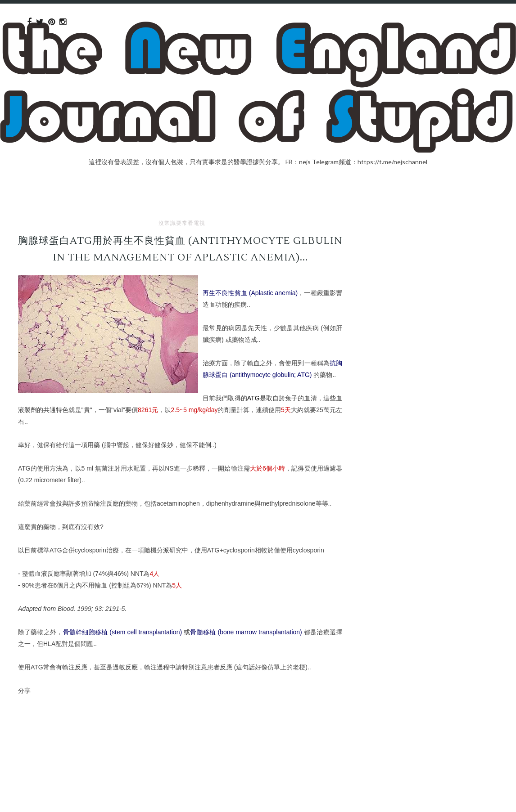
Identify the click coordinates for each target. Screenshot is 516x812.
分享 (24, 690)
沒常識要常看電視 (182, 223)
